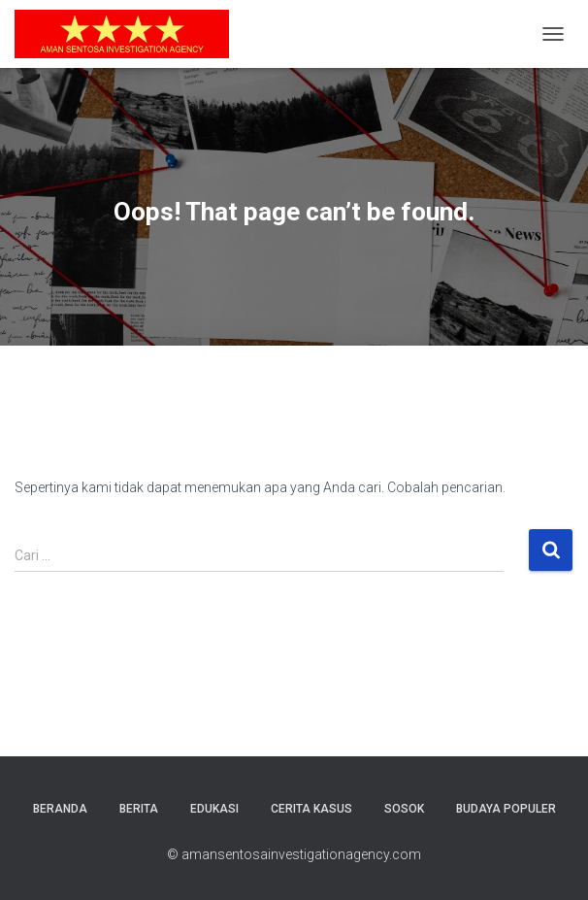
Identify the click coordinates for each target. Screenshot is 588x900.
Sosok (404, 809)
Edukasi (214, 809)
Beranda (60, 809)
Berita (139, 809)
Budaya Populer (506, 809)
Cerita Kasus (311, 809)
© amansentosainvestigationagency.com (294, 854)
